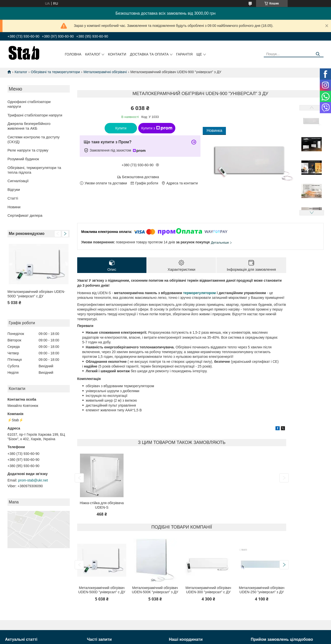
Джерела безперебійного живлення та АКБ (29, 126)
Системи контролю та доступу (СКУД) (33, 139)
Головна (73, 54)
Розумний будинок (23, 159)
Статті (13, 198)
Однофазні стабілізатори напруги (29, 104)
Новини (14, 207)
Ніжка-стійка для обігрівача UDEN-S (102, 505)
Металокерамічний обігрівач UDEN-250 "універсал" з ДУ (262, 590)
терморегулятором (199, 293)
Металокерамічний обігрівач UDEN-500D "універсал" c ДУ (36, 294)
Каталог (93, 54)
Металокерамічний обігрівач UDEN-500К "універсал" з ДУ (155, 590)
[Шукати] (318, 54)
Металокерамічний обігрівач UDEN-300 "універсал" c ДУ (208, 590)
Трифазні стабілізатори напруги (35, 115)
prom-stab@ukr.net (33, 480)
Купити (121, 128)
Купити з (157, 128)
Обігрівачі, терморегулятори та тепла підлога (34, 170)
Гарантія (184, 54)
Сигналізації (18, 181)
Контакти (117, 54)
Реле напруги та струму (28, 150)
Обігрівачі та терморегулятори (55, 72)
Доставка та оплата (149, 54)
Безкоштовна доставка (140, 177)
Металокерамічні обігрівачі (105, 72)
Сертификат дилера (25, 215)
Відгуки (14, 189)
